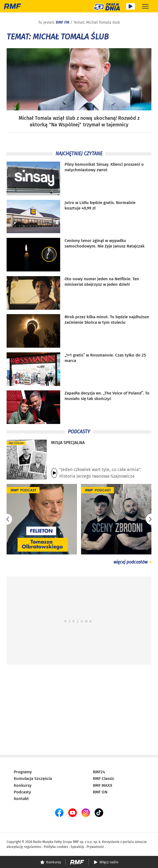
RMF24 (99, 772)
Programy (23, 772)
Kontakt (21, 799)
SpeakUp (77, 847)
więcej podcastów (131, 562)
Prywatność (95, 847)
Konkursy (23, 785)
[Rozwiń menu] (145, 6)
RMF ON (100, 792)
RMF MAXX (103, 785)
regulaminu (33, 847)
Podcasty (22, 792)
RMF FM (63, 22)
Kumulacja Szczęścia (33, 779)
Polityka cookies (56, 847)
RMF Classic (104, 779)
